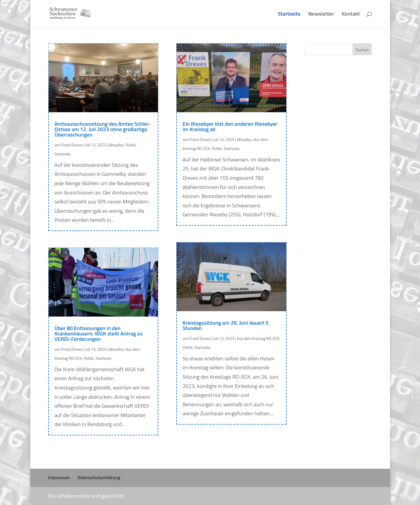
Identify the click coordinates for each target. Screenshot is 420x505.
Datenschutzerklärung (99, 478)
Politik (131, 145)
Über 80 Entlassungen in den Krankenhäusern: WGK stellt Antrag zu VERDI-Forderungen (99, 334)
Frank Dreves (72, 145)
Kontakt (351, 15)
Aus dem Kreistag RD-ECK (258, 338)
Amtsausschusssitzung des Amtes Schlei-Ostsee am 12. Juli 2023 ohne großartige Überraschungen (103, 129)
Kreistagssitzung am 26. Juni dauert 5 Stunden (226, 325)
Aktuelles (116, 145)
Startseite (289, 15)
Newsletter (321, 15)
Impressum (59, 478)
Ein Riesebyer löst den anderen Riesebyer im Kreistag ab (230, 126)
